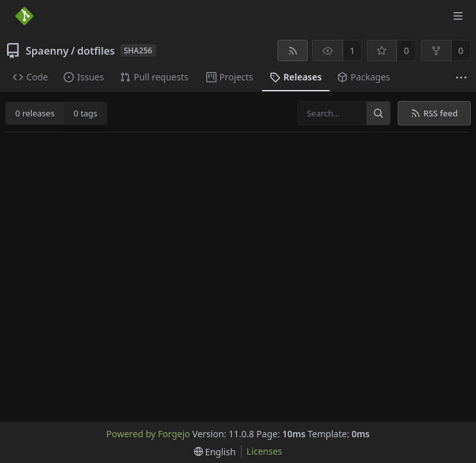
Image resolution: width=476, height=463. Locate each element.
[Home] (24, 16)
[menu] (215, 452)
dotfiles (96, 51)
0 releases (35, 113)
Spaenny (47, 51)
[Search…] (378, 113)
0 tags (86, 113)
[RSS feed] (293, 50)
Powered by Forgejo (148, 434)
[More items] (461, 77)
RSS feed (434, 113)
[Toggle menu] (458, 16)
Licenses (265, 451)
